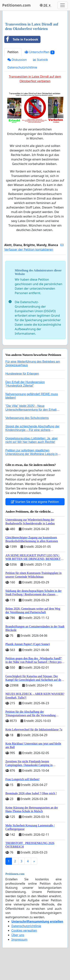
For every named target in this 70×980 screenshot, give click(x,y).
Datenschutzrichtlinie (22, 67)
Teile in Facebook (21, 39)
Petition (13, 52)
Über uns (18, 935)
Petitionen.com (16, 5)
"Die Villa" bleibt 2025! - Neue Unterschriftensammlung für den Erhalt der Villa (31, 409)
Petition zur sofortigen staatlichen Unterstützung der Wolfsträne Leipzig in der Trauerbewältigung (32, 454)
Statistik (41, 60)
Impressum (19, 939)
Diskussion (17, 60)
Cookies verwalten (24, 930)
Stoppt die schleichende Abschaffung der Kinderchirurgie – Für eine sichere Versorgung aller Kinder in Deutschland (32, 430)
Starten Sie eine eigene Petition (35, 502)
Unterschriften (40, 52)
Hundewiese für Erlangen (22, 374)
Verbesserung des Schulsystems (27, 418)
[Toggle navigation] (63, 5)
